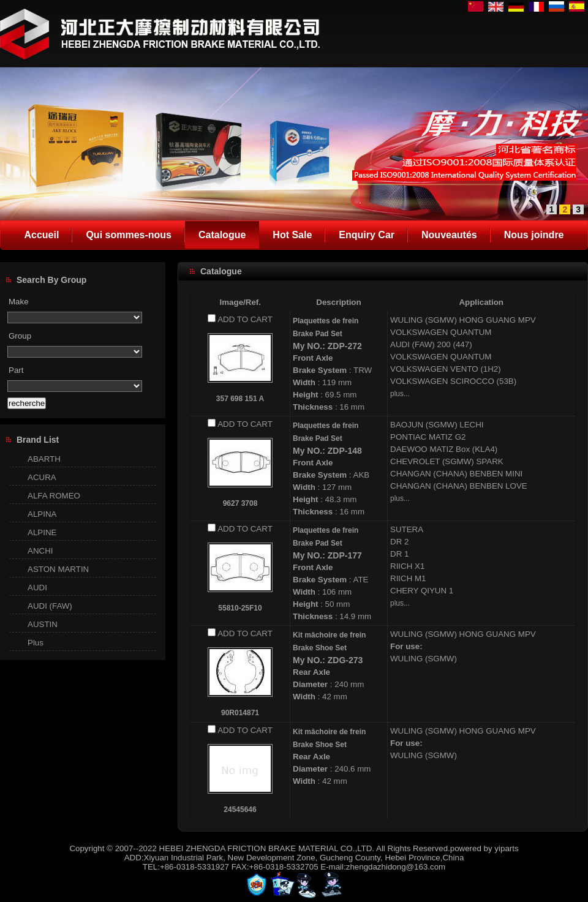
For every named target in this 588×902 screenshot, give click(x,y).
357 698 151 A (240, 399)
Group (20, 336)
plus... (400, 394)
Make (19, 302)
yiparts (506, 848)
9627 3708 (240, 503)
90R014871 (240, 713)
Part (16, 370)
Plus (36, 643)
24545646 (240, 810)
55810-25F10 (240, 608)
